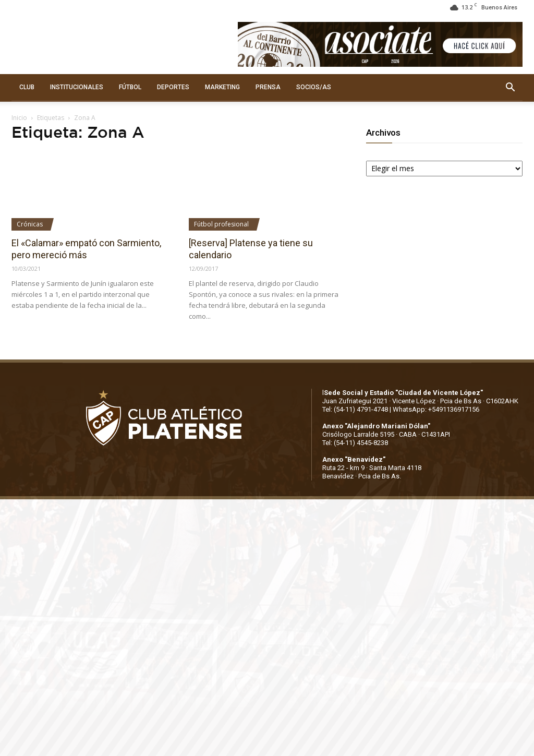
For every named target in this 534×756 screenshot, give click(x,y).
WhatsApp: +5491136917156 (436, 409)
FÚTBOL (130, 87)
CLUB (27, 87)
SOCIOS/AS (314, 87)
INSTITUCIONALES (77, 87)
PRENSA (268, 87)
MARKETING (222, 87)
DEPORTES (173, 87)
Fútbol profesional (221, 224)
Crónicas (30, 224)
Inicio (19, 118)
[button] (510, 88)
